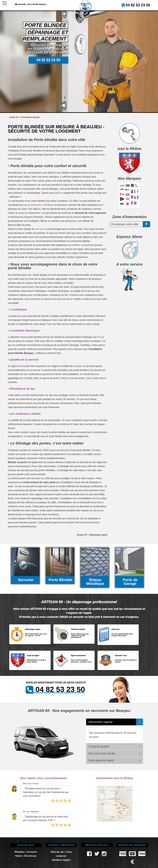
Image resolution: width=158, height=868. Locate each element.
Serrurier (32, 852)
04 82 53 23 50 (141, 4)
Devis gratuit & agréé (101, 760)
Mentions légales (61, 860)
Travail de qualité (99, 747)
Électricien (30, 856)
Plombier (19, 852)
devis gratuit (36, 257)
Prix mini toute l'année (102, 753)
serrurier (40, 229)
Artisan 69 (14, 117)
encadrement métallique (41, 205)
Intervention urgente (101, 722)
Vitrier (19, 856)
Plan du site (57, 852)
